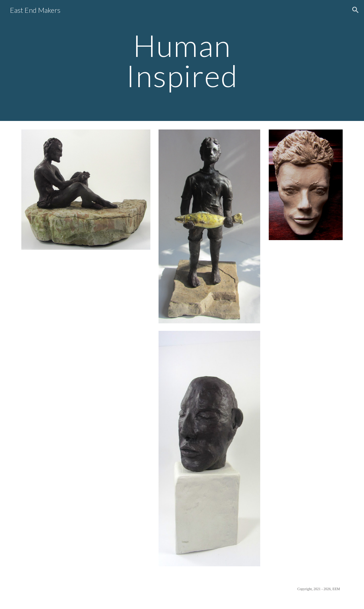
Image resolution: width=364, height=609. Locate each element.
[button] (355, 10)
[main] (182, 61)
